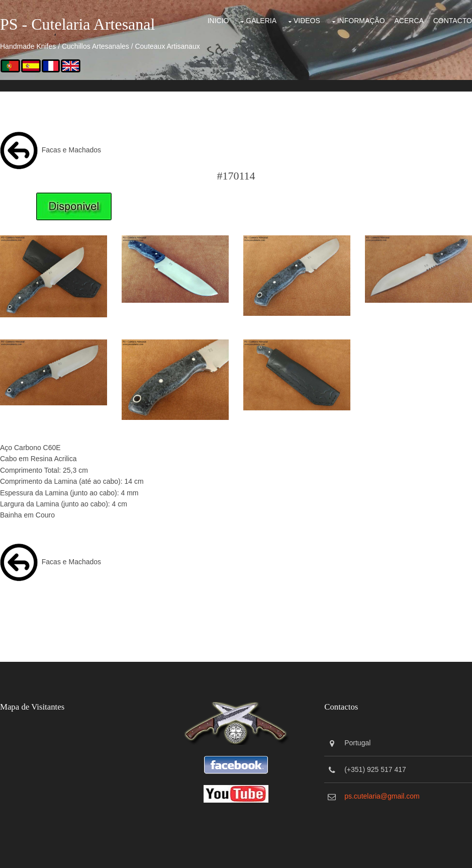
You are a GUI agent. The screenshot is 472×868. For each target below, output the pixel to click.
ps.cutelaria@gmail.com (382, 796)
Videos (307, 21)
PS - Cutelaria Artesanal (77, 24)
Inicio (218, 21)
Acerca (409, 21)
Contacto (453, 21)
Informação (361, 21)
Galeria (261, 21)
